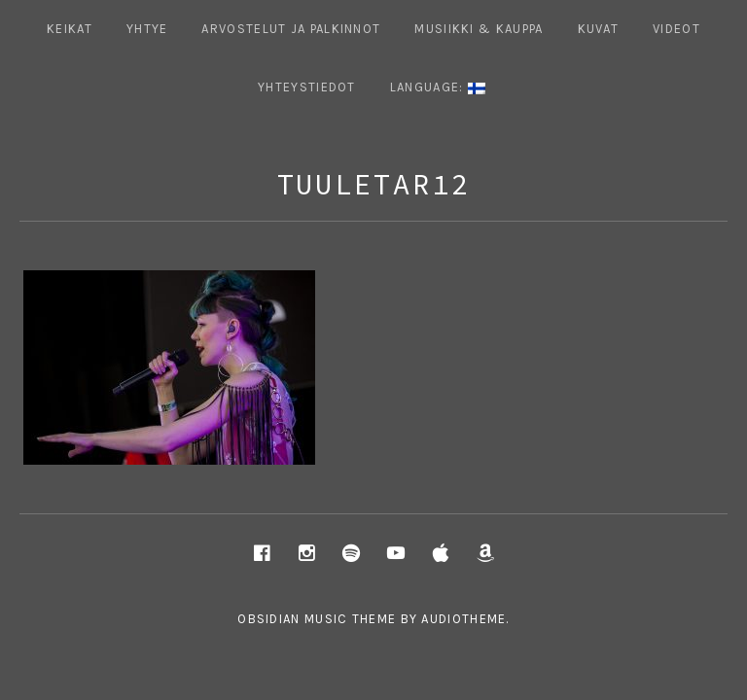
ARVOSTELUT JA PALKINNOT (291, 29)
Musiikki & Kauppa (479, 29)
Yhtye (147, 29)
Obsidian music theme (317, 619)
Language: (438, 87)
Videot (676, 29)
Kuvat (599, 29)
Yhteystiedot (307, 87)
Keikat (70, 29)
